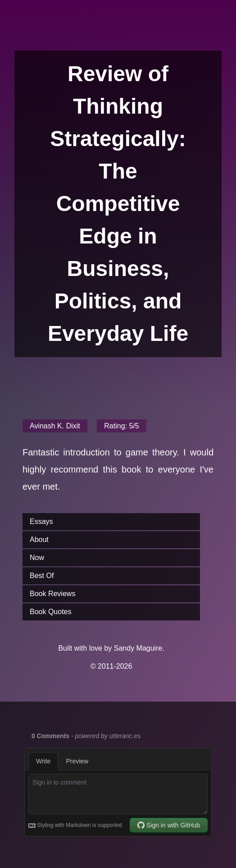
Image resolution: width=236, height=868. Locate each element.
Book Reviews (52, 594)
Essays (41, 521)
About (39, 540)
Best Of (42, 576)
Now (37, 558)
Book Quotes (51, 612)
